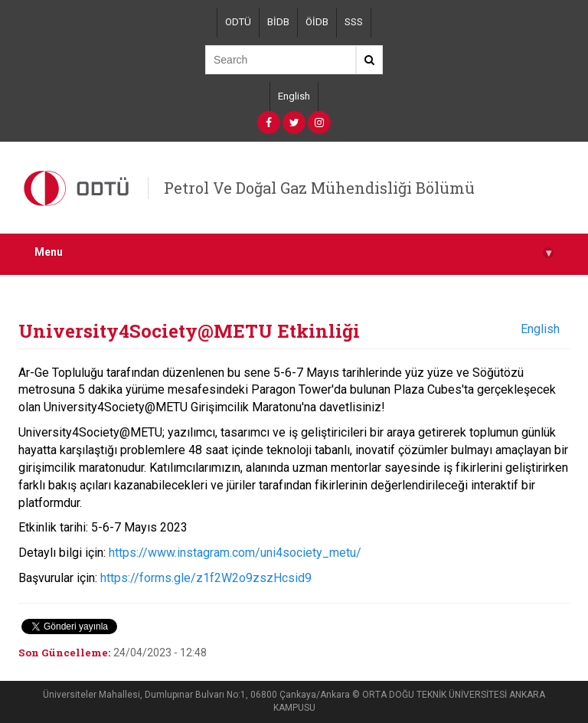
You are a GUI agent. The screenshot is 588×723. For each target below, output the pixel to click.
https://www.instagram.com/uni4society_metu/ (235, 553)
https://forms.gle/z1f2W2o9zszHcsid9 (206, 578)
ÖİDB (317, 22)
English (294, 96)
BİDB (278, 22)
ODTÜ (238, 22)
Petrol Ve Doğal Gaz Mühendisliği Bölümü (319, 188)
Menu (294, 252)
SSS (354, 22)
